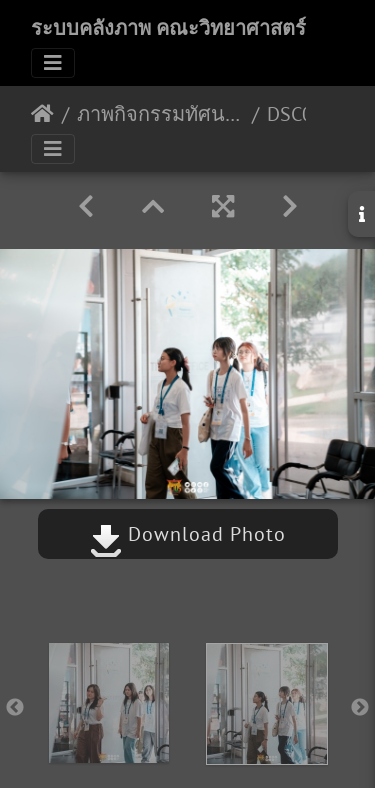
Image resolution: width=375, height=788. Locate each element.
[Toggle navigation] (53, 63)
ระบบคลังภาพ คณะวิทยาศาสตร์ (168, 28)
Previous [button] (15, 708)
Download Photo (188, 534)
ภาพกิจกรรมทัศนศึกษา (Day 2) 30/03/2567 (160, 114)
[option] (109, 703)
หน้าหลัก (42, 114)
